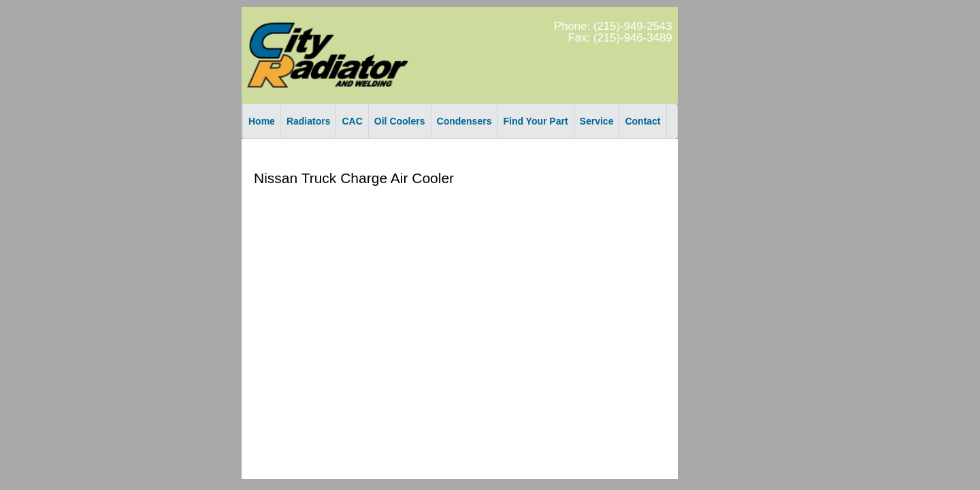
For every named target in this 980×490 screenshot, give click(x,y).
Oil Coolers (400, 121)
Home (262, 121)
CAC (352, 121)
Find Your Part (535, 121)
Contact (642, 121)
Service (597, 121)
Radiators (309, 121)
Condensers (464, 121)
